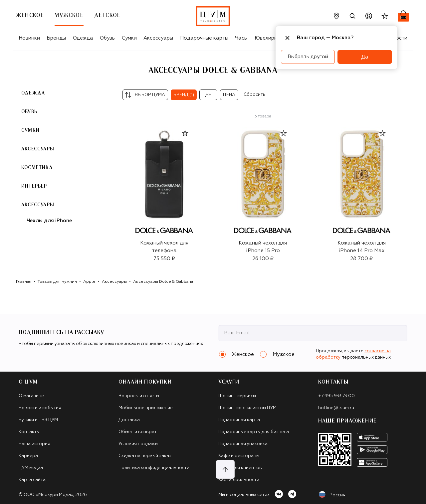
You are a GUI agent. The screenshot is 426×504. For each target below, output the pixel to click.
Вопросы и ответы (139, 396)
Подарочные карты (204, 38)
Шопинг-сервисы (237, 396)
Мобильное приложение (146, 408)
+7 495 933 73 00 (336, 396)
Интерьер (34, 186)
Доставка (129, 420)
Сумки (129, 38)
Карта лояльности (239, 480)
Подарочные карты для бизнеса (254, 432)
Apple (89, 282)
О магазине (31, 396)
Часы (241, 38)
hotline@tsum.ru (336, 408)
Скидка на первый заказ (145, 456)
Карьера (28, 456)
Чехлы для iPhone (49, 221)
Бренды (56, 38)
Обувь (107, 38)
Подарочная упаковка (243, 444)
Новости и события (40, 408)
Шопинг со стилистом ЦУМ (247, 408)
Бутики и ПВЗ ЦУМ (38, 420)
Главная (24, 282)
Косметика (37, 168)
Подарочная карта (239, 420)
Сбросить (255, 95)
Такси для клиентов (240, 468)
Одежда (83, 38)
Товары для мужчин (57, 282)
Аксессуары (158, 38)
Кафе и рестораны (239, 456)
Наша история (34, 444)
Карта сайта (32, 480)
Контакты (29, 432)
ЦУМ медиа (31, 468)
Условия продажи (138, 444)
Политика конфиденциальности (154, 468)
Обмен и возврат (138, 432)
